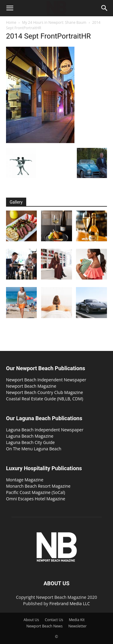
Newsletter (78, 626)
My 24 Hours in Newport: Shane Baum (54, 22)
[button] (10, 8)
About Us (31, 620)
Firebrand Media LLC (70, 603)
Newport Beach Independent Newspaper (46, 380)
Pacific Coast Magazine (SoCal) (36, 492)
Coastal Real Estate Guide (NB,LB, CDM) (45, 399)
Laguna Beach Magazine (30, 436)
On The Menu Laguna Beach (34, 449)
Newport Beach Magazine (31, 386)
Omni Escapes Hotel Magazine (36, 499)
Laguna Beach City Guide (30, 442)
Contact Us (54, 620)
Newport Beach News (45, 626)
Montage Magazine (25, 480)
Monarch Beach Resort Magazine (38, 486)
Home (11, 22)
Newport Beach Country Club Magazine (44, 392)
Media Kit (77, 620)
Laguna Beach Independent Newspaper (45, 430)
